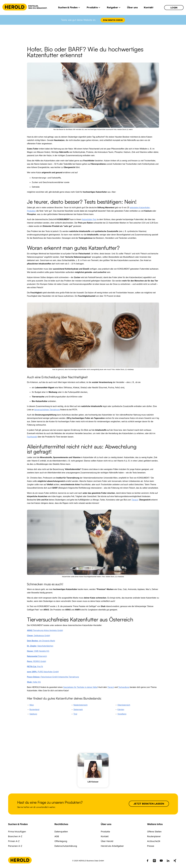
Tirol (75, 714)
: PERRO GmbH (36, 661)
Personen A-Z (15, 846)
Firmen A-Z (14, 841)
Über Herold (107, 841)
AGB (57, 836)
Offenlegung (61, 841)
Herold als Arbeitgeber (112, 846)
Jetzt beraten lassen (149, 804)
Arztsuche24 (154, 841)
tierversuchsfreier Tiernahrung (47, 410)
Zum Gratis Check (113, 20)
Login (174, 8)
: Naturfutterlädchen (40, 646)
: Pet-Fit (35, 667)
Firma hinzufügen (17, 832)
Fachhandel (32, 437)
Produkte (105, 832)
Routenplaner (154, 836)
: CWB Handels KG (38, 651)
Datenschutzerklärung (66, 846)
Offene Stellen (154, 832)
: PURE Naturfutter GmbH (43, 672)
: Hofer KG (34, 682)
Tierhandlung (124, 687)
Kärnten (121, 710)
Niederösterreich (80, 705)
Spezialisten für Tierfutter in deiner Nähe (80, 687)
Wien (32, 705)
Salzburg (33, 714)
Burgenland (34, 710)
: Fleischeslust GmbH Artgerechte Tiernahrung (53, 677)
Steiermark (78, 710)
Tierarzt (135, 500)
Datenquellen (61, 832)
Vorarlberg (122, 714)
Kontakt (105, 836)
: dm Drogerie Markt (41, 641)
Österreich (37, 656)
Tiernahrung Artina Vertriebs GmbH (45, 630)
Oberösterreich (124, 705)
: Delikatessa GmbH (38, 636)
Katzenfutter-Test (89, 219)
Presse (151, 846)
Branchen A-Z (15, 836)
